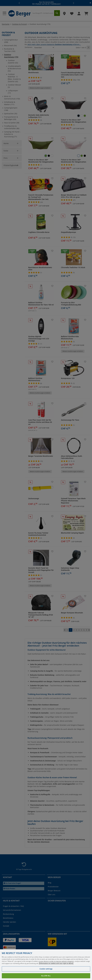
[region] (46, 965)
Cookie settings (46, 969)
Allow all (46, 976)
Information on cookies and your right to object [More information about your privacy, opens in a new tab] (56, 963)
